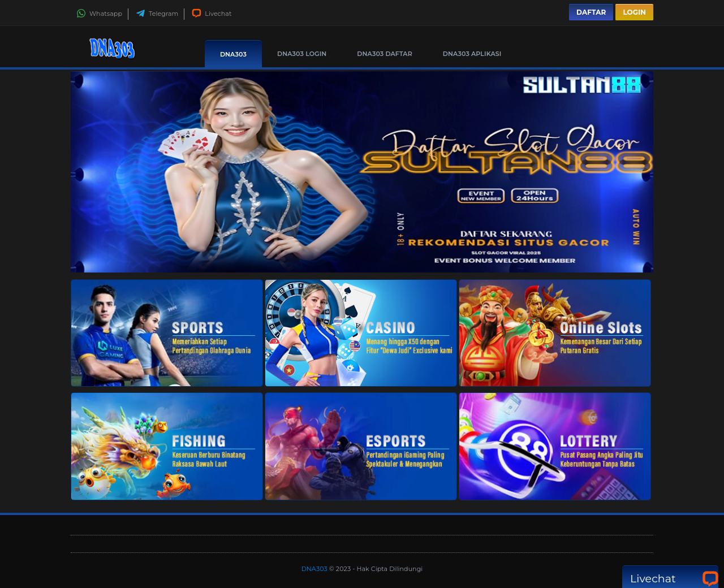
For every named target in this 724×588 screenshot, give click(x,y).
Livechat (212, 14)
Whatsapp (99, 14)
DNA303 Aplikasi (472, 54)
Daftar (591, 12)
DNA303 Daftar (385, 54)
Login (634, 12)
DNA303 (233, 54)
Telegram (157, 14)
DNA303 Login (302, 54)
